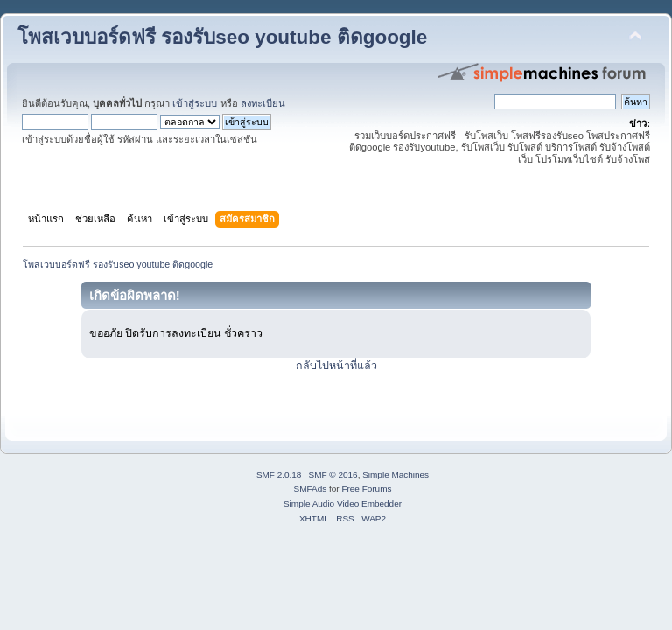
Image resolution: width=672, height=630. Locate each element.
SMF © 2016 (333, 475)
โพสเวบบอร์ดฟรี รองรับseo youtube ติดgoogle (222, 37)
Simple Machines (395, 475)
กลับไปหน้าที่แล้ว (336, 366)
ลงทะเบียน (263, 103)
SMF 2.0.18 (279, 475)
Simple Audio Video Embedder (343, 504)
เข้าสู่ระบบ (195, 103)
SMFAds (311, 489)
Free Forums (366, 489)
